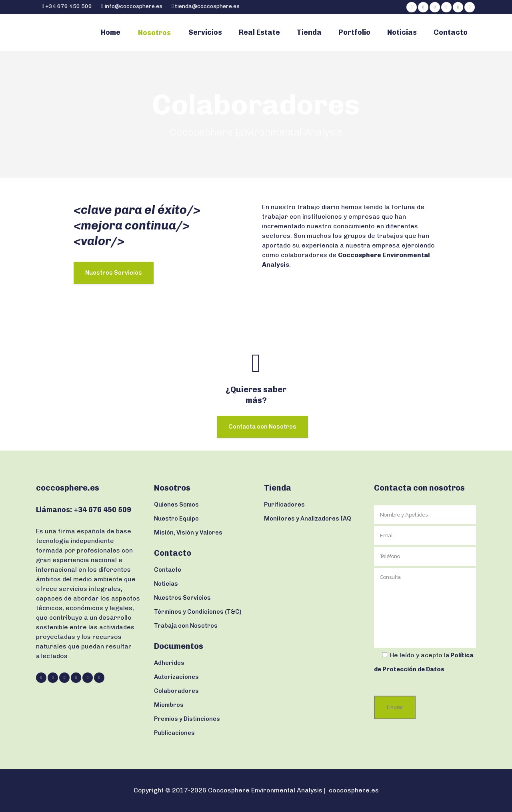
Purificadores (284, 505)
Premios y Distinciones (187, 719)
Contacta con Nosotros (262, 427)
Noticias (166, 584)
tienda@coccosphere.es (207, 6)
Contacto (168, 570)
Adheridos (169, 663)
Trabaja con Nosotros (186, 626)
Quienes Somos (176, 505)
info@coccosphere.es (133, 6)
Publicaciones (174, 733)
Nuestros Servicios (114, 273)
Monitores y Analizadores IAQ (308, 519)
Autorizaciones (176, 677)
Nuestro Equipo (176, 519)
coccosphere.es (354, 790)
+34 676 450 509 (68, 6)
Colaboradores (176, 691)
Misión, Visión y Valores (188, 533)
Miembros (169, 705)
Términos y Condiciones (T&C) (198, 612)
